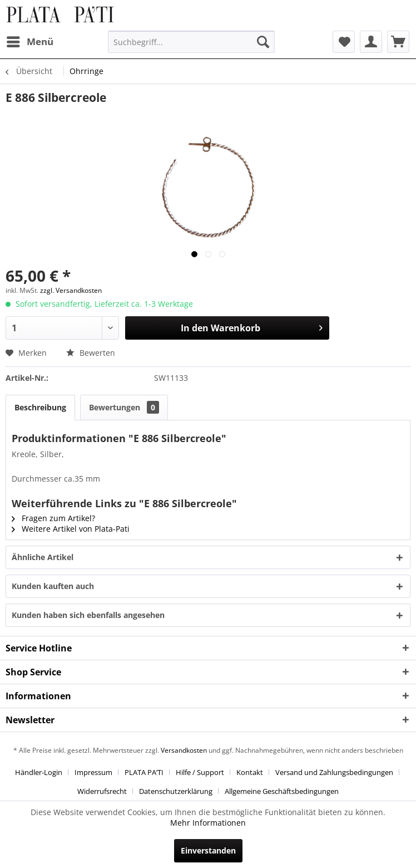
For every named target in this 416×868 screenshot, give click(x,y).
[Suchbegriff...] (191, 42)
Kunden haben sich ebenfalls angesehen (88, 615)
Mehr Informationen (208, 823)
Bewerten (91, 353)
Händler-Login (39, 772)
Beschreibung (40, 407)
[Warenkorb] (398, 42)
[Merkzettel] (344, 42)
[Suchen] (263, 42)
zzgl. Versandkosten (71, 290)
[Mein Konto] (371, 42)
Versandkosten (184, 750)
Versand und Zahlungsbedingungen (334, 772)
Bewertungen (124, 407)
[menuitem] (29, 42)
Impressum (93, 772)
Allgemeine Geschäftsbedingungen (282, 791)
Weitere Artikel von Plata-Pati (71, 529)
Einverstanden (208, 850)
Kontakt (250, 772)
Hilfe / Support (200, 772)
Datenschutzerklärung (176, 791)
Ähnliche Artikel (43, 557)
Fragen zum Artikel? (53, 518)
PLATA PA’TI (144, 772)
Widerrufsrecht (102, 791)
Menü (30, 40)
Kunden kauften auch (53, 586)
